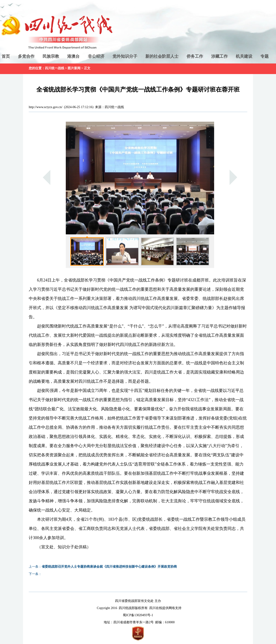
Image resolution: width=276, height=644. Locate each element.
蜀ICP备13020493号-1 (138, 615)
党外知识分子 (125, 56)
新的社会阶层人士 (162, 56)
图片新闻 (74, 68)
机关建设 (244, 56)
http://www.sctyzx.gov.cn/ (46, 107)
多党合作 (26, 56)
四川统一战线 (55, 68)
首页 (6, 56)
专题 (264, 56)
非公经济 (96, 56)
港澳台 (73, 56)
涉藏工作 (219, 56)
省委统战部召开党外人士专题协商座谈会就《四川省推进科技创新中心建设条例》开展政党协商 (109, 567)
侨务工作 (195, 56)
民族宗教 (51, 56)
